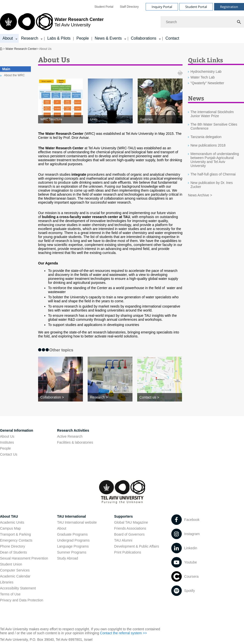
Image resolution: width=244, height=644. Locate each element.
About (62, 528)
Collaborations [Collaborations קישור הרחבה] (144, 38)
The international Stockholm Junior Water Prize (212, 114)
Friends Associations (130, 528)
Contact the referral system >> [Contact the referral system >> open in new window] (123, 633)
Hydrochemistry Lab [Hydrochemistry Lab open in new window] (206, 72)
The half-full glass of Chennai (213, 174)
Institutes (7, 442)
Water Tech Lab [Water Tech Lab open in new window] (203, 77)
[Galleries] (160, 119)
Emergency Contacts (16, 540)
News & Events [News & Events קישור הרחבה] (108, 38)
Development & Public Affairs (137, 546)
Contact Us (9, 454)
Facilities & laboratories (75, 442)
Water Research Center (21, 49)
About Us (7, 436)
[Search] (202, 22)
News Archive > (200, 195)
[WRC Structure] (61, 119)
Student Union (11, 564)
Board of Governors (129, 534)
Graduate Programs (72, 534)
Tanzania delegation (206, 137)
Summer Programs (72, 552)
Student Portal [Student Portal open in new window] (104, 7)
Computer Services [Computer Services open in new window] (15, 570)
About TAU (9, 516)
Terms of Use (10, 594)
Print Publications (128, 552)
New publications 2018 (208, 145)
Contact (172, 38)
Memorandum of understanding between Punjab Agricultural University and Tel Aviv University (215, 160)
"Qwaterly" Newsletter (207, 83)
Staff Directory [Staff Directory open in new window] (129, 7)
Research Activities (73, 430)
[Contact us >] (160, 397)
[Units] (110, 119)
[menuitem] (104, 7)
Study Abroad (67, 558)
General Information (17, 430)
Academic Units (12, 522)
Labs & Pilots (59, 38)
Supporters (124, 516)
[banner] (122, 22)
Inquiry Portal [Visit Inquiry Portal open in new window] (162, 7)
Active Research (70, 436)
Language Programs (73, 546)
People (83, 38)
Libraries (7, 582)
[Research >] (110, 397)
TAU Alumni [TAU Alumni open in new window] (123, 540)
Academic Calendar (15, 576)
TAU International (71, 516)
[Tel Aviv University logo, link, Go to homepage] (52, 22)
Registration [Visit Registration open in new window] (229, 7)
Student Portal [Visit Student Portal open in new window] (196, 7)
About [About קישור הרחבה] (8, 38)
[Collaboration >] (61, 397)
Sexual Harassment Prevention (24, 558)
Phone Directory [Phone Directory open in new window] (12, 546)
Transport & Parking (15, 534)
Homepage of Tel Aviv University (1, 49)
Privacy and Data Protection (22, 600)
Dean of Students (13, 552)
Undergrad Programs (73, 540)
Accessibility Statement (18, 588)
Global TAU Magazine (131, 522)
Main (6, 69)
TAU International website (77, 522)
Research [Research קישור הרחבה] (30, 38)
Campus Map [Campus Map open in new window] (10, 528)
